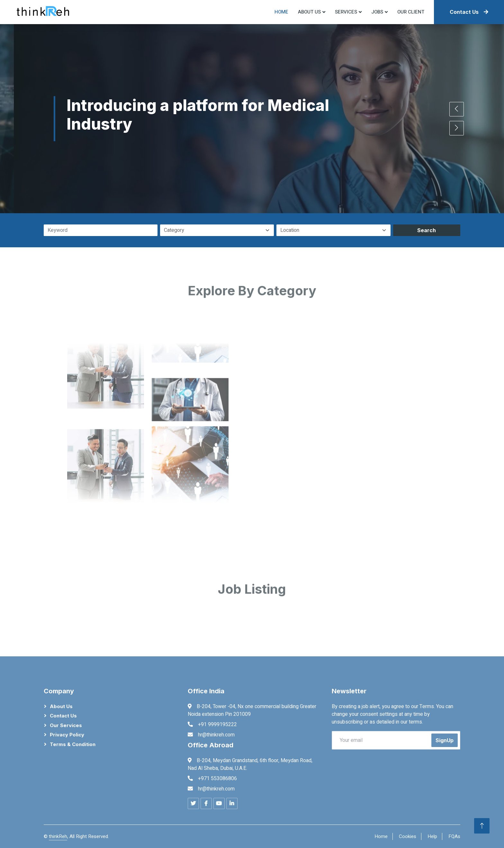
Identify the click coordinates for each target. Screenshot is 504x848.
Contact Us (469, 12)
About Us (61, 706)
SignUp (445, 740)
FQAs (454, 836)
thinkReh (58, 836)
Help (432, 836)
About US (309, 12)
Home (281, 12)
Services (346, 12)
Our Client (411, 12)
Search (427, 230)
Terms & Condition (73, 744)
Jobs (377, 12)
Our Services (66, 725)
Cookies (408, 836)
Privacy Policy (67, 735)
